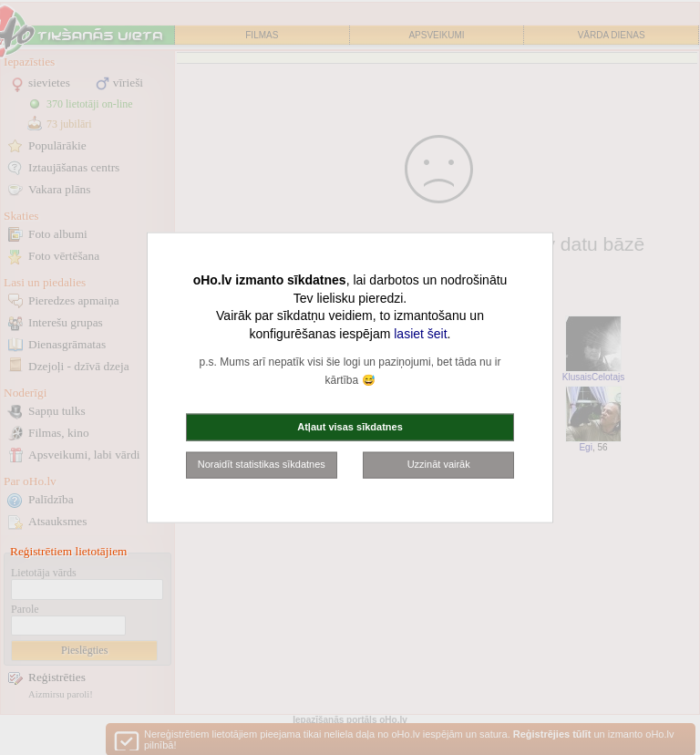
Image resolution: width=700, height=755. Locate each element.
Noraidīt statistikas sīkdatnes (262, 464)
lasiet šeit (420, 333)
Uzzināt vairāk (439, 464)
